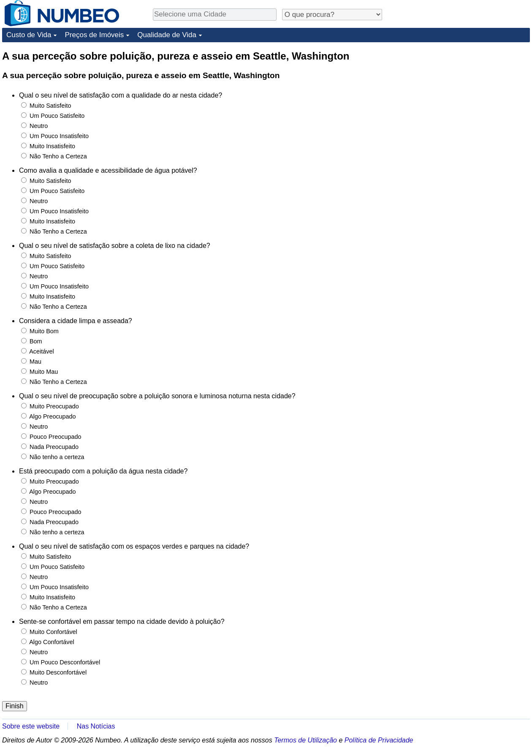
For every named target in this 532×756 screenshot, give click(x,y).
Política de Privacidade (379, 740)
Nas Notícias (96, 726)
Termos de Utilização (305, 740)
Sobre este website (31, 726)
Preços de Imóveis (94, 35)
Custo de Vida (29, 35)
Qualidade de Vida (167, 35)
